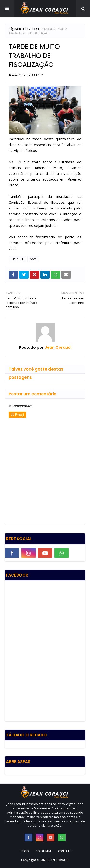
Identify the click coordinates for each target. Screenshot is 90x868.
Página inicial (17, 29)
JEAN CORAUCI (59, 860)
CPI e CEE (35, 29)
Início (25, 851)
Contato (65, 851)
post (33, 259)
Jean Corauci (21, 75)
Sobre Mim (43, 851)
